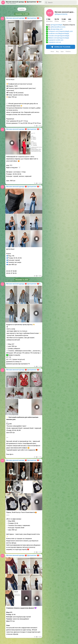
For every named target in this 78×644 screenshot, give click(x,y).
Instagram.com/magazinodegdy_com (60, 31)
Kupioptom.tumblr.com (56, 40)
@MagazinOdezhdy (61, 14)
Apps (62, 52)
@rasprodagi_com (57, 29)
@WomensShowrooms (58, 27)
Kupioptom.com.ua (55, 42)
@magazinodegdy (57, 25)
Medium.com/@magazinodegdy (59, 38)
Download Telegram (61, 47)
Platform (68, 52)
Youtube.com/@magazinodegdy (59, 36)
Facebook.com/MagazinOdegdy (59, 33)
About (52, 52)
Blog (57, 52)
